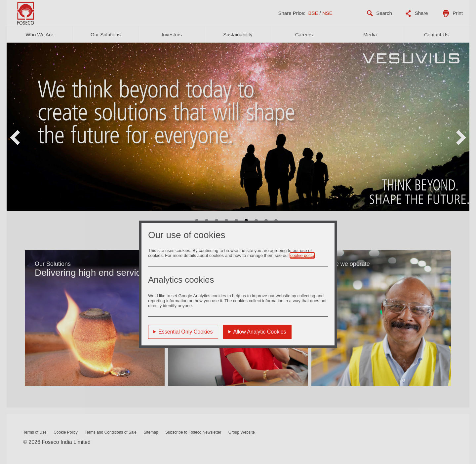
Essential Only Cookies (186, 332)
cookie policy (302, 255)
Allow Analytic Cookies (260, 332)
